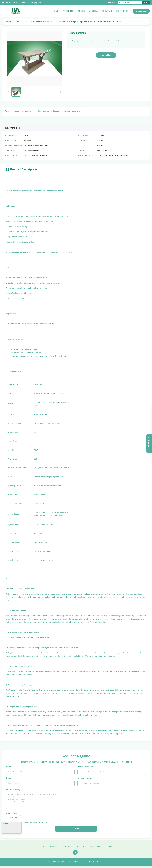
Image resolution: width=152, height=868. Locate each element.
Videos (81, 11)
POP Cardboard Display (40, 21)
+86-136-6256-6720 (12, 3)
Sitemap (109, 848)
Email (9, 767)
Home (56, 11)
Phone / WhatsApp (86, 767)
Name (9, 778)
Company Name (85, 778)
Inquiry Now (141, 11)
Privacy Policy (95, 848)
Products (68, 11)
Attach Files (12, 813)
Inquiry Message (14, 790)
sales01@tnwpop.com (33, 3)
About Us (107, 11)
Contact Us (122, 11)
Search (146, 3)
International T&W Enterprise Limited (77, 864)
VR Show (93, 11)
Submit (76, 829)
